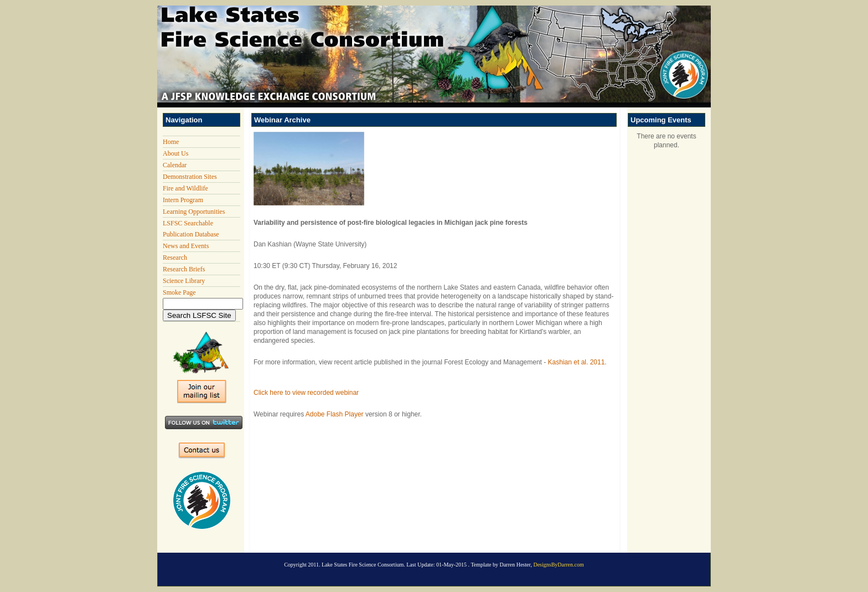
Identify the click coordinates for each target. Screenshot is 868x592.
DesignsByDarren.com (558, 565)
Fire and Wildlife (185, 188)
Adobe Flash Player (335, 414)
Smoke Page (179, 292)
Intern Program (183, 200)
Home (171, 142)
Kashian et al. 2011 (577, 362)
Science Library (184, 281)
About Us (175, 153)
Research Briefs (184, 269)
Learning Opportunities (194, 212)
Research (175, 258)
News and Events (186, 246)
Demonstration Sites (190, 177)
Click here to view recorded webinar (306, 393)
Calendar (175, 165)
